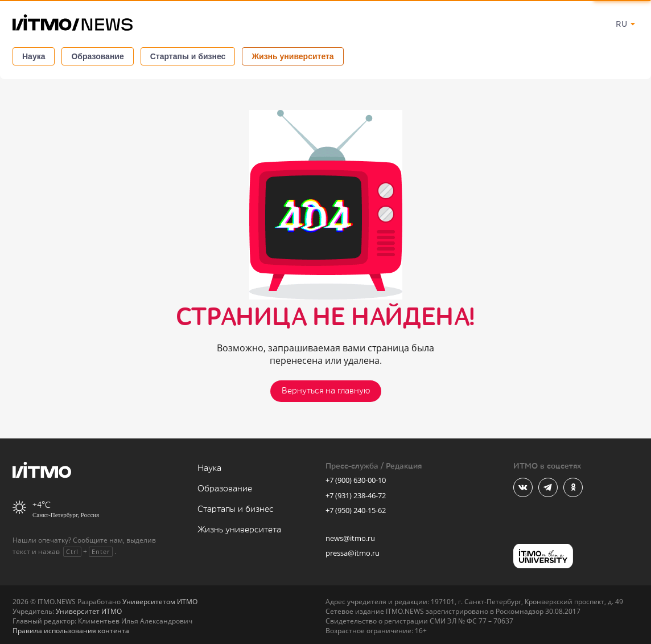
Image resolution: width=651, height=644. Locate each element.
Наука (34, 56)
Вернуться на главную (326, 391)
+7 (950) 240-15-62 (356, 510)
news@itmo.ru (350, 538)
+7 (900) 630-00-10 (356, 480)
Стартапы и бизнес (188, 56)
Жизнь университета (292, 56)
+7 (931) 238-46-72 (356, 495)
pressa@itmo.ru (353, 553)
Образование (97, 56)
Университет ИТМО (89, 611)
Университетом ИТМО (160, 602)
